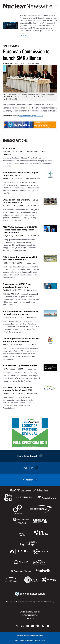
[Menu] (56, 6)
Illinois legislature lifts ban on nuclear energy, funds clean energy (21, 340)
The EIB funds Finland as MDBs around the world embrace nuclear (21, 313)
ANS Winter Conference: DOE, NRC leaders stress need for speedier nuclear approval (20, 230)
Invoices (37, 640)
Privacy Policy (19, 640)
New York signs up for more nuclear (20, 366)
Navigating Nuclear (30, 615)
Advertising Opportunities (30, 612)
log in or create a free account (31, 115)
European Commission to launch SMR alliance (26, 54)
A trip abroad (9, 148)
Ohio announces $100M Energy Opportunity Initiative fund (18, 285)
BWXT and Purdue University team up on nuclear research (21, 201)
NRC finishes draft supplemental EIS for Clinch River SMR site (20, 258)
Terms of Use (29, 640)
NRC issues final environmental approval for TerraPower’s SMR (18, 389)
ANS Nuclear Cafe (33, 178)
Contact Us (30, 618)
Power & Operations (11, 46)
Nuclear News (34, 63)
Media (43, 640)
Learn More (24, 35)
